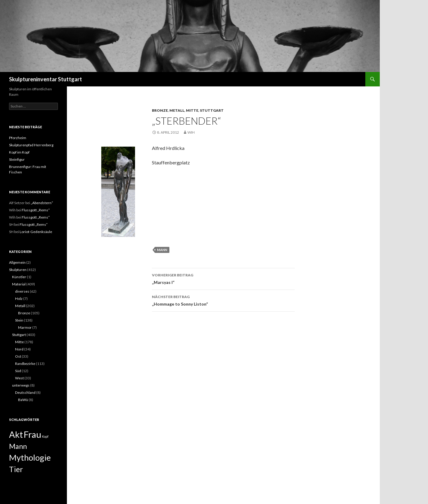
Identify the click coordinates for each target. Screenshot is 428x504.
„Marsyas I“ (223, 278)
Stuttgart (212, 110)
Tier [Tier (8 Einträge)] (16, 469)
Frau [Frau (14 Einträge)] (32, 434)
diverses (22, 291)
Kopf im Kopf (19, 152)
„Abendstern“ (42, 203)
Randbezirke (25, 364)
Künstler (19, 277)
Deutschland (25, 392)
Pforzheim (18, 138)
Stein (19, 320)
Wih (191, 132)
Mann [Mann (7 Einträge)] (18, 446)
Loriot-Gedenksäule (36, 232)
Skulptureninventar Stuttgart (46, 79)
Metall (177, 110)
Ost (18, 356)
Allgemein (17, 262)
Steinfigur (17, 159)
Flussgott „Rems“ (36, 210)
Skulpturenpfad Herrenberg (31, 145)
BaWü (23, 400)
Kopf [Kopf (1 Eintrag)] (45, 436)
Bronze (160, 110)
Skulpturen (18, 270)
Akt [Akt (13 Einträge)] (16, 434)
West (19, 378)
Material (19, 284)
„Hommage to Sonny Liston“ (223, 300)
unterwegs (21, 385)
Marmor (25, 327)
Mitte (192, 110)
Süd (18, 371)
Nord (19, 349)
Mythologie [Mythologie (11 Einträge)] (30, 457)
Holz (19, 299)
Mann (162, 250)
